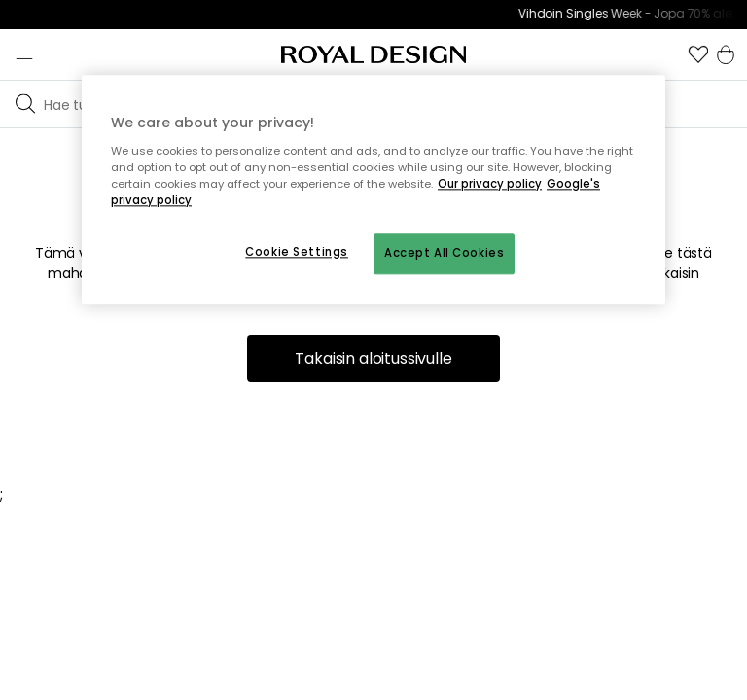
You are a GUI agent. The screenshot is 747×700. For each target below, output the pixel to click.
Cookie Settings (297, 252)
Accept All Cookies (444, 253)
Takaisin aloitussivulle (373, 358)
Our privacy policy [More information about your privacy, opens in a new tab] (490, 184)
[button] (698, 54)
